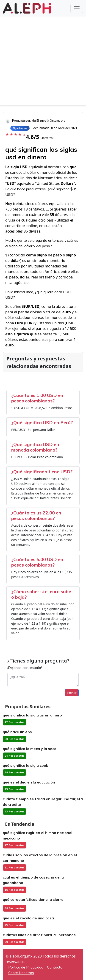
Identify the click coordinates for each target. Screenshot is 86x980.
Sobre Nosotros (21, 973)
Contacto (55, 967)
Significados (20, 128)
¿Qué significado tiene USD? (42, 472)
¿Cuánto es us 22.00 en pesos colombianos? (36, 515)
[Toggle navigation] (77, 8)
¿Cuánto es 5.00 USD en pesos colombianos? (37, 562)
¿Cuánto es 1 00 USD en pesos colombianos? (37, 398)
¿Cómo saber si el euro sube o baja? (41, 594)
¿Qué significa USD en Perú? (42, 423)
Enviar (72, 693)
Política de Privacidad (26, 967)
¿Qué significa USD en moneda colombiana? (35, 447)
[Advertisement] (43, 62)
